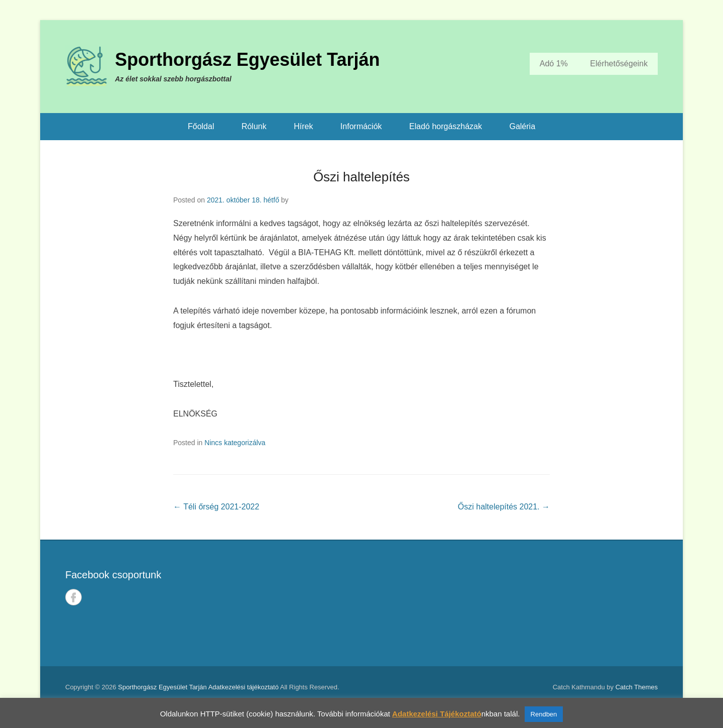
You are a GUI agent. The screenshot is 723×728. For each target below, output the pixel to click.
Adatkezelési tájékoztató (244, 687)
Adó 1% (554, 64)
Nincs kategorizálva (235, 443)
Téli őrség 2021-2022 (216, 507)
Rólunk (254, 126)
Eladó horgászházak (446, 126)
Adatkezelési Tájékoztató (437, 714)
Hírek (303, 126)
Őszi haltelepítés (361, 177)
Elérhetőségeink (619, 64)
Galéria (522, 126)
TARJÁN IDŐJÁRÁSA (516, 603)
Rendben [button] (544, 714)
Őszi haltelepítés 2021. (504, 507)
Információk (361, 126)
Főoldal (201, 126)
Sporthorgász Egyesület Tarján (247, 60)
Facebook (74, 597)
